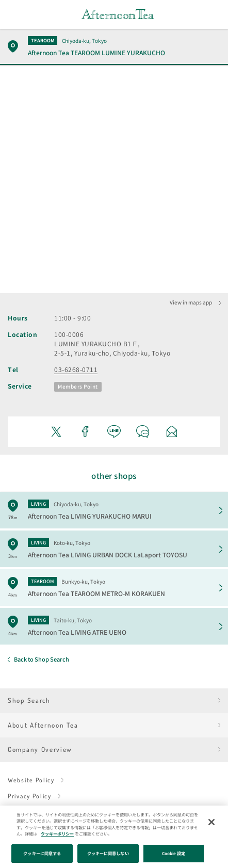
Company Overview (40, 749)
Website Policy (31, 780)
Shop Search (29, 700)
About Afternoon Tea (43, 725)
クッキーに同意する (42, 853)
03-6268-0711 (76, 369)
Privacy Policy (30, 796)
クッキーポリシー (57, 834)
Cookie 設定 (174, 853)
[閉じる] (211, 822)
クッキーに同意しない (108, 853)
